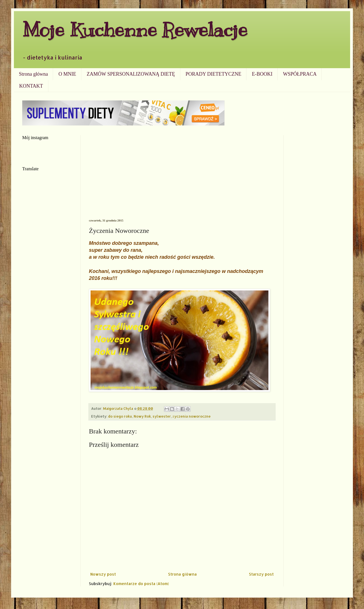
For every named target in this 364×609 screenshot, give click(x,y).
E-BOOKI (262, 74)
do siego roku (120, 416)
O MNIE (67, 74)
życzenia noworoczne (192, 416)
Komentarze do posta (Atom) (141, 584)
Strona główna (33, 74)
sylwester (162, 416)
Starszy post (261, 574)
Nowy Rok (142, 416)
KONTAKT (31, 86)
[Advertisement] (182, 177)
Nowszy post (103, 574)
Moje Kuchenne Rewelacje (135, 30)
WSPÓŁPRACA (300, 74)
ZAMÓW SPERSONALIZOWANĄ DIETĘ (131, 74)
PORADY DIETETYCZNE (214, 74)
